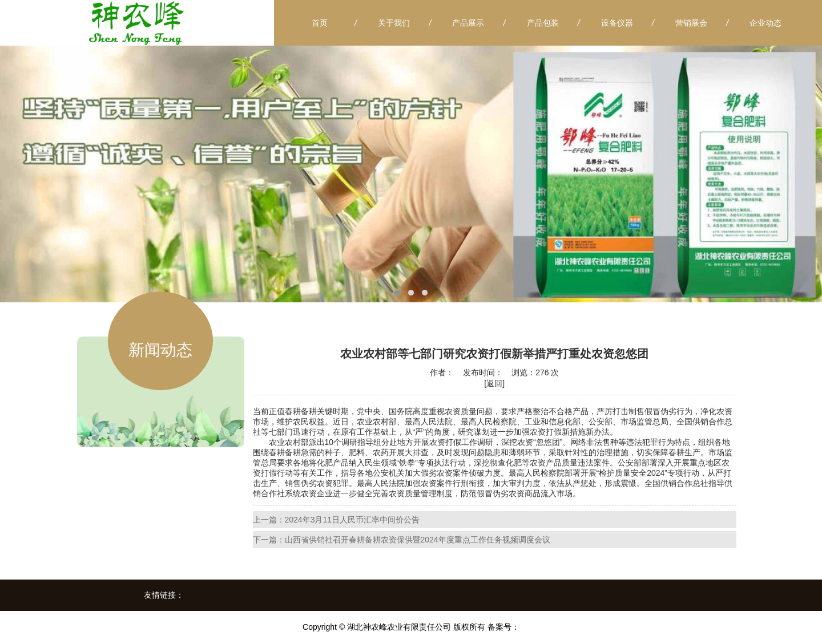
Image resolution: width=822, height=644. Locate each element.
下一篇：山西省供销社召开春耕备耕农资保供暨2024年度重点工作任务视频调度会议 (402, 540)
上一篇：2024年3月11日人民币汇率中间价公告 (337, 520)
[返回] (494, 383)
